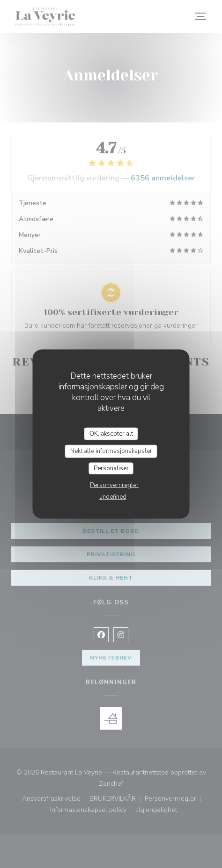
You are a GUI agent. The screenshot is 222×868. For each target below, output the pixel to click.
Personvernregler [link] (114, 485)
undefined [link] (113, 497)
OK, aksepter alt (111, 433)
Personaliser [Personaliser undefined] (111, 468)
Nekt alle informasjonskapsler (111, 451)
